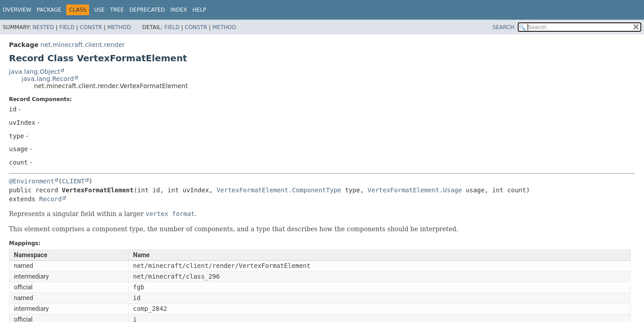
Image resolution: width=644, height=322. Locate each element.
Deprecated (147, 10)
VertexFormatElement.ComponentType (279, 190)
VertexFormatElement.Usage (415, 190)
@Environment (32, 181)
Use (99, 10)
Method (119, 27)
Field (67, 27)
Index (179, 10)
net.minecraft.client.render (82, 45)
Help (200, 10)
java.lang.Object (34, 72)
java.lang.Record (48, 79)
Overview (17, 10)
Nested (43, 27)
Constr (91, 27)
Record (50, 199)
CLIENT (74, 181)
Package (49, 10)
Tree (117, 10)
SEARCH (504, 27)
